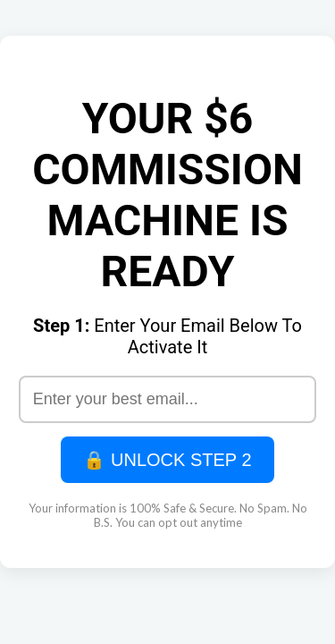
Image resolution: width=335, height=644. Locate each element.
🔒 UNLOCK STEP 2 (167, 460)
